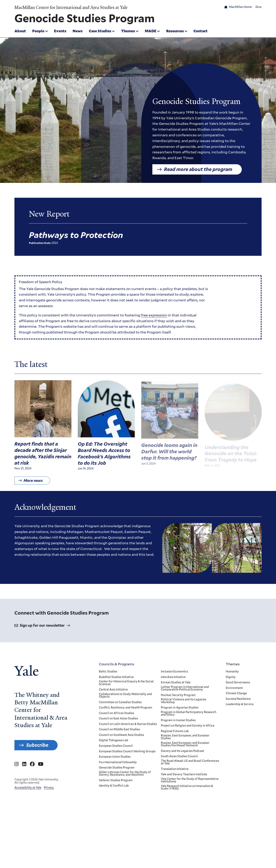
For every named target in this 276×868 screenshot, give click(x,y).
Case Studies (100, 31)
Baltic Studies (108, 672)
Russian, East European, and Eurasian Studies (185, 737)
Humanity (232, 672)
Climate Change (236, 693)
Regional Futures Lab (175, 731)
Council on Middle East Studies (119, 730)
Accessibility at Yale (28, 788)
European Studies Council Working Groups (127, 751)
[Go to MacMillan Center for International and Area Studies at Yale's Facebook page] (32, 764)
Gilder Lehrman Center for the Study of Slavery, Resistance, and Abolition (125, 773)
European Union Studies (115, 757)
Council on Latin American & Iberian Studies (128, 724)
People (38, 31)
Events (60, 31)
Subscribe (37, 745)
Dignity (231, 677)
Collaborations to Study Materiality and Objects (125, 695)
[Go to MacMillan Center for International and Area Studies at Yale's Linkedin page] (24, 764)
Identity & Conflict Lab (114, 786)
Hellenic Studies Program (116, 780)
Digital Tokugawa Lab (114, 740)
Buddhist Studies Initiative (116, 677)
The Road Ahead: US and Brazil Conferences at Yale (190, 762)
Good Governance (238, 683)
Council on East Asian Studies (118, 719)
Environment (234, 688)
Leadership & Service (240, 704)
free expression (154, 317)
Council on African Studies (117, 713)
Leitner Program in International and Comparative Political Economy (185, 688)
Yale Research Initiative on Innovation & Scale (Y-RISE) (187, 787)
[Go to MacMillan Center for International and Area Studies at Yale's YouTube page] (41, 764)
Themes (128, 31)
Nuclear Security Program (178, 695)
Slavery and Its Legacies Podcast (183, 751)
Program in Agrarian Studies (180, 708)
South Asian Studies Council (179, 756)
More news (33, 485)
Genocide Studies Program (117, 768)
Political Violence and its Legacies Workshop (184, 701)
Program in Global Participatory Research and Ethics (189, 714)
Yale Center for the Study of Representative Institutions (190, 780)
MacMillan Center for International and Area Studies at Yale (71, 8)
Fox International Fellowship (118, 762)
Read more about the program (198, 169)
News (78, 31)
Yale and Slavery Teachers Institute (184, 774)
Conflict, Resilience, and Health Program (126, 708)
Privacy (49, 788)
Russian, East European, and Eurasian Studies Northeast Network (185, 744)
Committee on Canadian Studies (120, 702)
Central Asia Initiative (113, 690)
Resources (175, 31)
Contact (201, 31)
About (20, 31)
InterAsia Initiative (173, 677)
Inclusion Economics (174, 672)
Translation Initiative (175, 769)
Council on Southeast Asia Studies (121, 735)
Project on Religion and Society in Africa (188, 726)
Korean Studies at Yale (176, 683)
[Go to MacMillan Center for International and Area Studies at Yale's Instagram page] (17, 764)
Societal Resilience (238, 699)
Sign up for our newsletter (42, 625)
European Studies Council (116, 746)
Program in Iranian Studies (178, 720)
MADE (151, 31)
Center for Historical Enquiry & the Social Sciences (126, 683)
